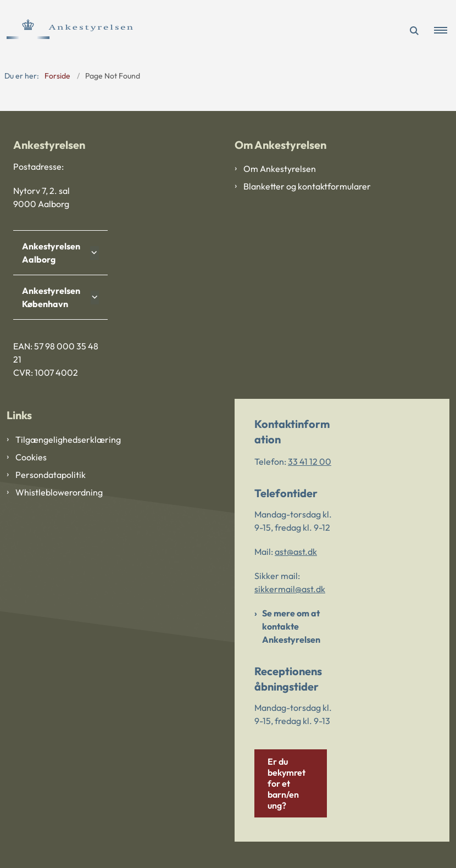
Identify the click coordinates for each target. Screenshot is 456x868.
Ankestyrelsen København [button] (51, 297)
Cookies (31, 457)
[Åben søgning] (414, 31)
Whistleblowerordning (59, 492)
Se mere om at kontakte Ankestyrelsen (291, 626)
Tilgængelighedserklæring (68, 439)
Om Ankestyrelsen (280, 169)
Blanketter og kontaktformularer (307, 186)
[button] (445, 31)
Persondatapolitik (51, 475)
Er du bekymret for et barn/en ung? (287, 783)
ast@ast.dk (296, 552)
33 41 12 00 (310, 461)
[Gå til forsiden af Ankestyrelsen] (66, 31)
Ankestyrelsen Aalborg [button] (51, 253)
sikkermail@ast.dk (290, 589)
